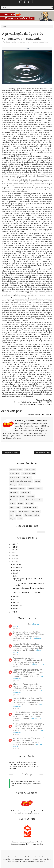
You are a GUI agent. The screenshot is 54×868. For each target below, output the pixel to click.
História (13, 504)
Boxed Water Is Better (35, 404)
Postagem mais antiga (43, 453)
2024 (13, 550)
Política (37, 515)
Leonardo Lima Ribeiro (30, 507)
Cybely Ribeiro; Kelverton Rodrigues (21, 481)
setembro (17, 567)
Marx (12, 515)
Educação (13, 485)
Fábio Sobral (30, 496)
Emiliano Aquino (24, 485)
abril (15, 599)
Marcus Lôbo (36, 511)
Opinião (18, 515)
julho (15, 573)
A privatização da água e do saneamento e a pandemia (29, 579)
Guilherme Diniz (37, 500)
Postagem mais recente (11, 453)
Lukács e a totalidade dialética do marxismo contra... (28, 589)
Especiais (39, 489)
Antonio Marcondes (16, 470)
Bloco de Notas (30, 470)
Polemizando (28, 515)
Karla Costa (30, 504)
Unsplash (49, 404)
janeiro (16, 608)
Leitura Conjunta (15, 507)
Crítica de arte (27, 477)
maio (15, 597)
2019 (13, 612)
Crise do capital (36, 42)
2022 (13, 556)
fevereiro (17, 605)
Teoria (20, 519)
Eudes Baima (14, 492)
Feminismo (14, 500)
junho (15, 576)
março (16, 602)
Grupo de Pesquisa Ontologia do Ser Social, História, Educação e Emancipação (26, 782)
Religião (13, 519)
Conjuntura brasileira (23, 42)
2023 (13, 553)
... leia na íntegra (35, 638)
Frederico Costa (25, 500)
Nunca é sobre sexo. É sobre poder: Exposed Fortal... (29, 584)
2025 (13, 547)
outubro (16, 564)
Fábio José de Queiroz (17, 496)
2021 (13, 559)
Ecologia (45, 42)
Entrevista (31, 489)
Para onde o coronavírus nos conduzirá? (27, 593)
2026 (13, 544)
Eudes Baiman (25, 492)
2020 (13, 562)
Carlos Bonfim (15, 474)
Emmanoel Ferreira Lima (18, 489)
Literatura (13, 511)
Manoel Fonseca (24, 511)
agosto (16, 570)
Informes (21, 504)
